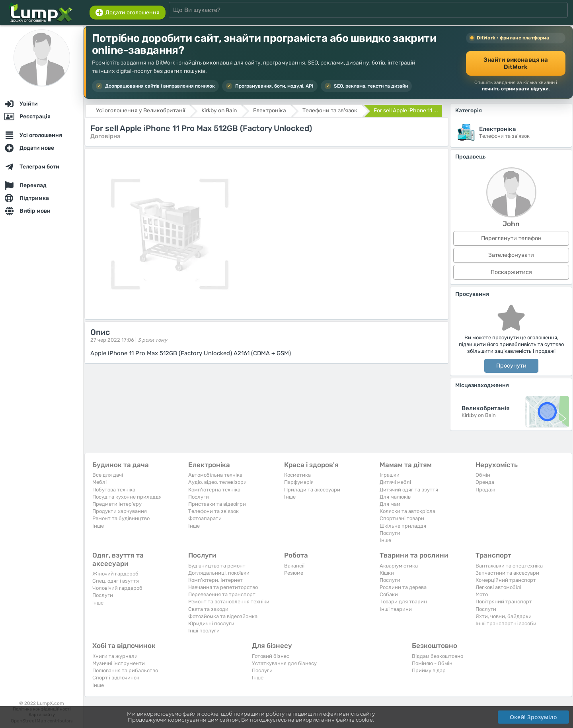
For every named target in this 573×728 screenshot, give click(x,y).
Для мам (390, 504)
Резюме (294, 573)
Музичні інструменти (119, 663)
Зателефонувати (511, 255)
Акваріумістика (399, 566)
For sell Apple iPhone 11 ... (406, 111)
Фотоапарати (205, 518)
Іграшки (390, 475)
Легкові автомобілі (498, 587)
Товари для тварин (403, 602)
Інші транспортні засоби (506, 623)
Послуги (199, 497)
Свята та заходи (208, 609)
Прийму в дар (429, 670)
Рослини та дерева (403, 587)
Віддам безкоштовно (438, 656)
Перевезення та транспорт (222, 594)
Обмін (483, 475)
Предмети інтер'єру (117, 504)
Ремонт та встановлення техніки (229, 602)
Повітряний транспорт (504, 602)
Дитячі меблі (395, 482)
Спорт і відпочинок (116, 678)
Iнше (98, 526)
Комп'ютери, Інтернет (215, 580)
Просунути (511, 366)
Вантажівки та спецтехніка (509, 566)
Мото (482, 594)
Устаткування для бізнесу (284, 663)
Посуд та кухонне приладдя (127, 497)
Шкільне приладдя (403, 526)
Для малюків (395, 497)
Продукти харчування (120, 511)
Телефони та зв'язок (213, 511)
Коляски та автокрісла (407, 511)
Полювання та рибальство (125, 670)
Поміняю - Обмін (432, 663)
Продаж (485, 490)
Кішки (387, 573)
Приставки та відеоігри (217, 504)
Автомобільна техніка (215, 475)
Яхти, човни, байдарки (504, 616)
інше (98, 603)
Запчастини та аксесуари (507, 573)
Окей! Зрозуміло (533, 717)
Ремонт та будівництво (121, 518)
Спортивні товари (402, 518)
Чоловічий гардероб (117, 588)
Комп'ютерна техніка (214, 490)
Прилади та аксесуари (312, 490)
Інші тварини (396, 609)
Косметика (297, 475)
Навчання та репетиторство (223, 587)
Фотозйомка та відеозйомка (223, 616)
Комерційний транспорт (506, 580)
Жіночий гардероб (115, 574)
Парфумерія (299, 482)
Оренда (485, 482)
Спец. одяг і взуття (116, 581)
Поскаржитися (511, 272)
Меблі (99, 482)
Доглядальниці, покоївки (219, 573)
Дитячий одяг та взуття (409, 490)
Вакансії (294, 566)
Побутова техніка (114, 490)
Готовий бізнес (271, 656)
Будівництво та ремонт (217, 566)
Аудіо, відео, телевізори (217, 482)
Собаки (389, 594)
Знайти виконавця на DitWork (516, 63)
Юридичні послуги (211, 623)
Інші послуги (204, 631)
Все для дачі (108, 475)
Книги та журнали (115, 656)
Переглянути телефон (511, 238)
